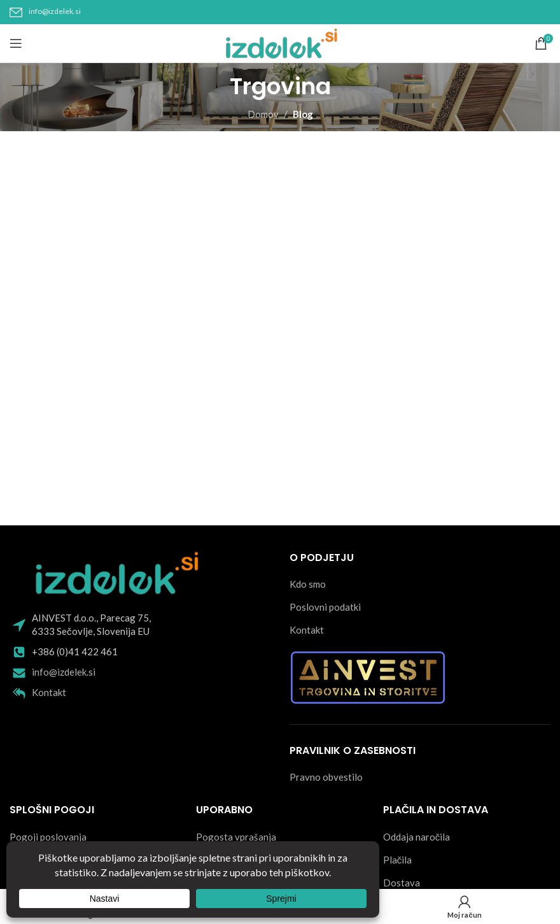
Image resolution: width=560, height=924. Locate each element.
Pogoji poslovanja (48, 837)
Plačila (398, 860)
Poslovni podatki (325, 607)
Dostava (402, 883)
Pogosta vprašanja (236, 837)
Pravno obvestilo (326, 777)
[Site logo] (280, 42)
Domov (263, 114)
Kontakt (49, 692)
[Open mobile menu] (16, 43)
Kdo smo (308, 584)
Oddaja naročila (417, 837)
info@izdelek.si (55, 11)
